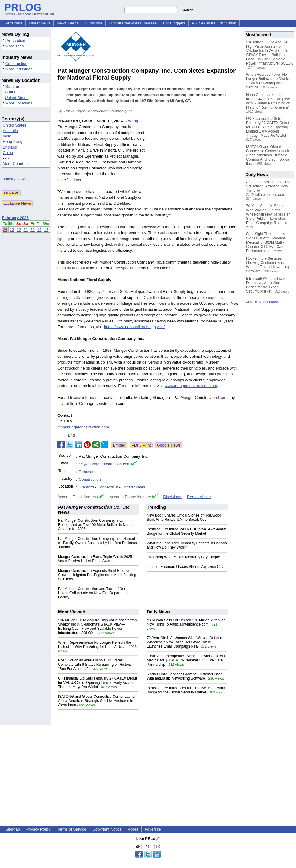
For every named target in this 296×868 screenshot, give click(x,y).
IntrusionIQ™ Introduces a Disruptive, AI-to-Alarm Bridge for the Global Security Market (187, 531)
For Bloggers (174, 23)
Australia (10, 131)
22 (19, 230)
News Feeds (68, 23)
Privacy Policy (39, 829)
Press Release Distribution (29, 12)
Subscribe (94, 23)
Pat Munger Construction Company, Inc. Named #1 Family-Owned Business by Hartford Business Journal (97, 543)
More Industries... (21, 69)
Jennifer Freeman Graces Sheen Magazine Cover (187, 567)
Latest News (40, 23)
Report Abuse (199, 497)
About (133, 829)
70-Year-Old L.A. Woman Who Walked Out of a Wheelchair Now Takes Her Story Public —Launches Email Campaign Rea (185, 642)
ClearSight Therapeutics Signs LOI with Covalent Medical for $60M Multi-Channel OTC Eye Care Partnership (186, 660)
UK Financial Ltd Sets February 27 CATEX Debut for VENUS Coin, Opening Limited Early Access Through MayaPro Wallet (97, 683)
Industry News (14, 179)
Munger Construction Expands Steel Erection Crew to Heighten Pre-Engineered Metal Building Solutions (97, 575)
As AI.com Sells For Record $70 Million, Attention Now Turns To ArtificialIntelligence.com (186, 622)
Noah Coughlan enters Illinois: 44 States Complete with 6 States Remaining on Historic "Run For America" (95, 665)
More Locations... (21, 103)
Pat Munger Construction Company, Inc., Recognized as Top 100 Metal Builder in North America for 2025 (95, 525)
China (8, 153)
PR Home (14, 23)
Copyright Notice (107, 829)
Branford (13, 86)
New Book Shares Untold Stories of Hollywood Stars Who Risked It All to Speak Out (184, 517)
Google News (169, 445)
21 (26, 230)
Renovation (15, 40)
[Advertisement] (193, 162)
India (7, 136)
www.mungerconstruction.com (191, 386)
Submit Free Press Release (133, 23)
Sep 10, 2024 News (262, 302)
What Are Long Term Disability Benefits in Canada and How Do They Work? (187, 545)
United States (17, 98)
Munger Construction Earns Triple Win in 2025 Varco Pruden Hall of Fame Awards (95, 559)
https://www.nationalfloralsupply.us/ (134, 327)
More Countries (16, 163)
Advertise (153, 829)
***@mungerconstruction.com (83, 427)
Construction (16, 64)
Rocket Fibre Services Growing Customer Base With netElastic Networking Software (185, 676)
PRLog (132, 121)
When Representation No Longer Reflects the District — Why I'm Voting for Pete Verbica (95, 645)
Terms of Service (72, 829)
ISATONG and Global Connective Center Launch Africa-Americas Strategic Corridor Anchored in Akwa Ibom (97, 701)
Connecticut (15, 92)
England (10, 147)
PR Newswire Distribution (214, 23)
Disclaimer (172, 497)
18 (46, 230)
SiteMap (13, 829)
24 (5, 230)
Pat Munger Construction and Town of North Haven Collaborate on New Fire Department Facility (93, 593)
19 (39, 230)
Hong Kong (13, 141)
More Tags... (16, 46)
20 (32, 230)
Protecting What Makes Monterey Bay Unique (183, 557)
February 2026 (15, 218)
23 (12, 230)
